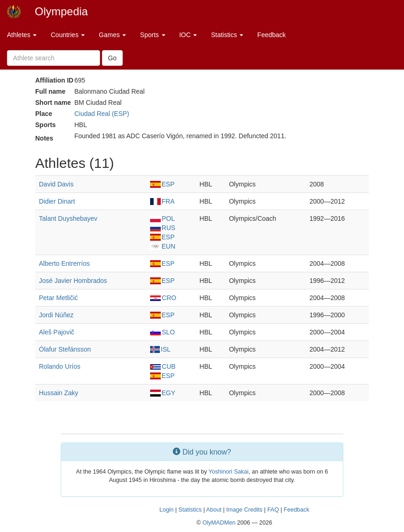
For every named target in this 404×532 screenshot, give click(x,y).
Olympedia (61, 11)
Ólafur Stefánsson (65, 349)
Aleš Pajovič (57, 332)
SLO (162, 332)
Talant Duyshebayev (68, 218)
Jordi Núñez (56, 315)
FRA (162, 201)
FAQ (273, 510)
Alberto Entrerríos (64, 263)
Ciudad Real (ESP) (101, 114)
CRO (163, 298)
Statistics (227, 35)
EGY (163, 393)
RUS (163, 228)
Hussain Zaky (59, 393)
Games (112, 35)
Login (167, 510)
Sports (152, 35)
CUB (163, 366)
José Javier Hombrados (73, 281)
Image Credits (244, 510)
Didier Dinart (57, 201)
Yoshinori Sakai (228, 472)
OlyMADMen (219, 523)
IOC (188, 35)
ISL (160, 349)
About (214, 510)
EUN (163, 246)
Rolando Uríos (60, 366)
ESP (162, 184)
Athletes (22, 35)
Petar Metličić (58, 298)
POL (162, 218)
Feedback (271, 35)
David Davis (56, 184)
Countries (68, 35)
